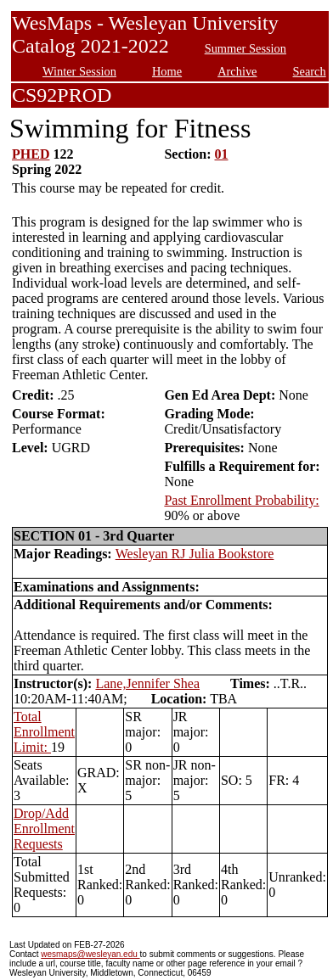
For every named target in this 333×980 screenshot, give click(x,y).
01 (222, 154)
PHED (31, 154)
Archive (237, 71)
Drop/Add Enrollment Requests (44, 829)
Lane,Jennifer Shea (147, 683)
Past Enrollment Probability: (241, 500)
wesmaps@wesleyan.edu (90, 954)
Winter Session (79, 71)
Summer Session (246, 48)
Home (167, 71)
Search (310, 71)
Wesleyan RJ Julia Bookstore (195, 554)
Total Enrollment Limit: (44, 732)
